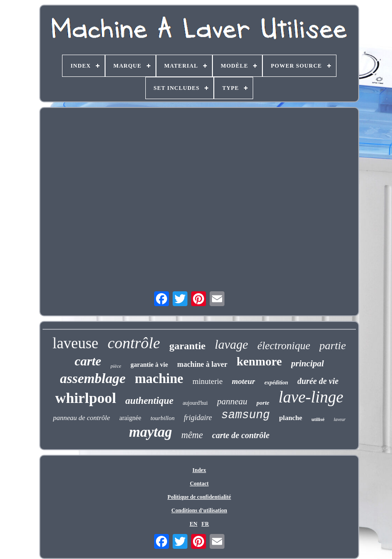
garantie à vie (149, 365)
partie (333, 345)
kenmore (259, 361)
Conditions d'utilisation (199, 510)
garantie (187, 346)
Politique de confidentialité (199, 497)
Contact (199, 484)
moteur (243, 381)
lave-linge (311, 397)
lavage (231, 345)
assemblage (93, 378)
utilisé (318, 419)
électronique (284, 346)
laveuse (76, 343)
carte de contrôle (241, 435)
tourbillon (162, 418)
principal (308, 363)
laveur (340, 419)
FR (205, 524)
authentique (149, 401)
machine (159, 378)
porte (263, 403)
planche (291, 418)
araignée (130, 418)
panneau (232, 401)
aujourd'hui (195, 403)
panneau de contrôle (81, 418)
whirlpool (86, 398)
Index (199, 470)
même (192, 435)
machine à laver (202, 364)
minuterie (208, 381)
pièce (116, 366)
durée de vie (318, 381)
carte (88, 361)
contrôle (134, 343)
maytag (151, 432)
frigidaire (198, 418)
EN (194, 524)
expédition (276, 383)
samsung (246, 415)
